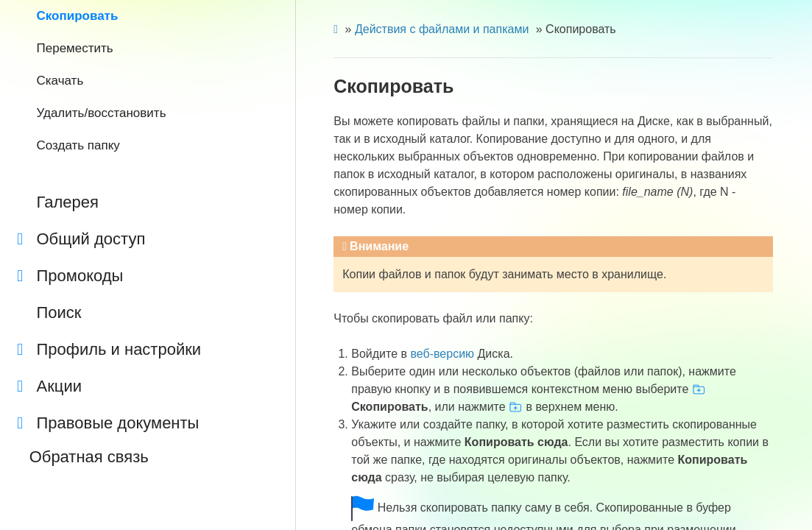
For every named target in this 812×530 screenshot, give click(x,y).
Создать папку (78, 145)
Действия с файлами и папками (442, 29)
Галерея (68, 202)
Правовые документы (108, 423)
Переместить (75, 48)
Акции (49, 386)
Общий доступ (81, 239)
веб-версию (442, 354)
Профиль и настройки (109, 350)
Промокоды (70, 276)
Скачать (60, 81)
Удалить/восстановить (102, 113)
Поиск (59, 312)
